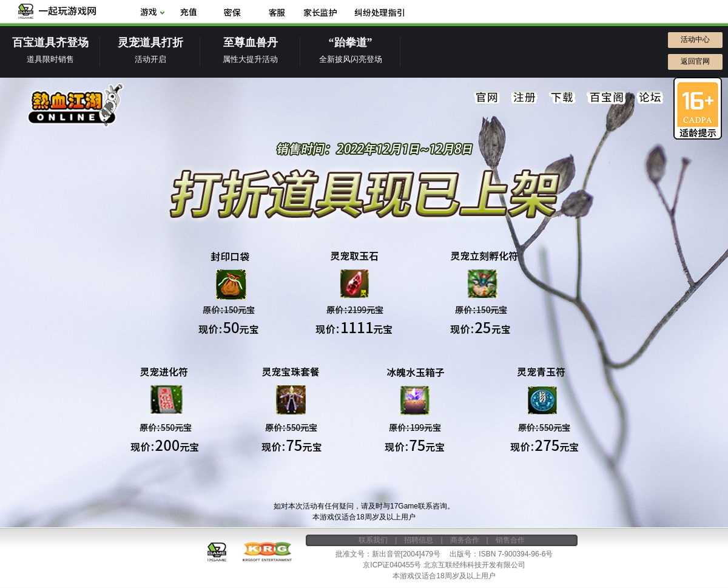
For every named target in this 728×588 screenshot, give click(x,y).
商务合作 (465, 540)
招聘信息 (419, 540)
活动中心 (695, 39)
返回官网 (695, 61)
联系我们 (373, 540)
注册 (525, 98)
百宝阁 (606, 98)
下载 (562, 98)
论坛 (650, 98)
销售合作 (510, 540)
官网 (487, 98)
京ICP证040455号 (392, 565)
